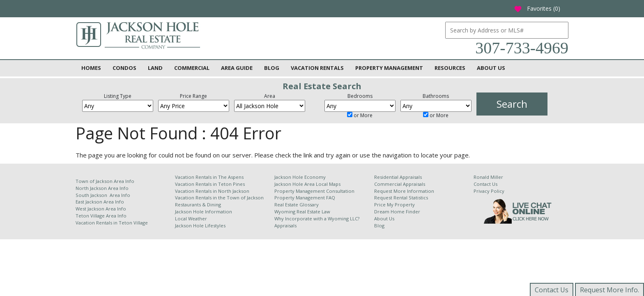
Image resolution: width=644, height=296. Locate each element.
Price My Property (394, 205)
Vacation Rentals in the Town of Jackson (219, 198)
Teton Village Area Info (101, 216)
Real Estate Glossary (297, 205)
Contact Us (485, 184)
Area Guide (237, 68)
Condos (124, 68)
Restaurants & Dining (198, 205)
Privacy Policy (489, 191)
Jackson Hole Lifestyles (200, 225)
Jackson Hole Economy (300, 177)
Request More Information (404, 191)
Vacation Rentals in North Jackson (212, 191)
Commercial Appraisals (400, 184)
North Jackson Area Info (102, 188)
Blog (272, 68)
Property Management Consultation (314, 191)
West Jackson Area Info (101, 209)
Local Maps (328, 184)
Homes (91, 68)
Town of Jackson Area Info (105, 181)
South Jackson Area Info (103, 195)
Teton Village (133, 223)
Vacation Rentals (317, 68)
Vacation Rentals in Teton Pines (210, 184)
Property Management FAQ (305, 198)
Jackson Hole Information (204, 212)
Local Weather (191, 219)
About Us (491, 68)
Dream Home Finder (397, 212)
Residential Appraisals (398, 177)
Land (155, 68)
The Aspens (231, 177)
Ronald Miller (488, 177)
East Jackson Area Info (100, 202)
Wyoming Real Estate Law (302, 212)
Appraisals (285, 225)
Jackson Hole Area (295, 184)
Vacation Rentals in (97, 223)
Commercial (192, 68)
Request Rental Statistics (401, 198)
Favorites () (537, 8)
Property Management (389, 68)
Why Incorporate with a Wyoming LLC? (317, 219)
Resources (450, 68)
